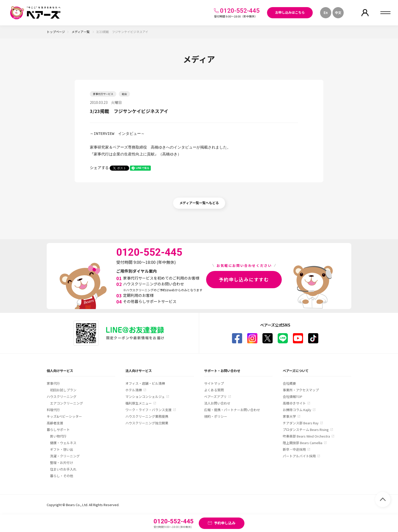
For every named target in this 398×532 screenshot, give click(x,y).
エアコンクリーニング (67, 403)
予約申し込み (225, 523)
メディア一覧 (81, 32)
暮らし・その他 (62, 476)
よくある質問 (214, 390)
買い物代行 (58, 436)
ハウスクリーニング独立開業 (147, 423)
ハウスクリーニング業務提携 (147, 416)
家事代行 (53, 383)
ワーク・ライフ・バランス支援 (148, 410)
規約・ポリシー (216, 416)
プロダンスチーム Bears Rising (306, 430)
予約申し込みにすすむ (244, 279)
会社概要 (289, 383)
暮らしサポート (58, 430)
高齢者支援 (55, 423)
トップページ (56, 32)
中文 (338, 13)
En (326, 13)
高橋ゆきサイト (294, 403)
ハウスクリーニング (62, 397)
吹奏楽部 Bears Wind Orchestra (306, 436)
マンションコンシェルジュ (145, 397)
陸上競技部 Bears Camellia (303, 443)
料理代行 (53, 410)
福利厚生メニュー (139, 403)
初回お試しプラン (63, 390)
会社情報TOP (293, 397)
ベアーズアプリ (215, 397)
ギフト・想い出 (62, 449)
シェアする (99, 167)
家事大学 (289, 416)
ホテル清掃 (134, 390)
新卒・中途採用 (294, 449)
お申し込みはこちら (290, 12)
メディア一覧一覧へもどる (199, 203)
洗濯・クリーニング (65, 456)
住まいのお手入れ (63, 469)
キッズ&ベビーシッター (64, 416)
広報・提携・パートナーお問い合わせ (232, 410)
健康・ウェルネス (63, 443)
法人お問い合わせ (217, 403)
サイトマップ (214, 383)
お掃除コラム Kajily (297, 410)
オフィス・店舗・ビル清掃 (145, 383)
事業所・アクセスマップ (301, 390)
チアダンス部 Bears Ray (301, 423)
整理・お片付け (62, 463)
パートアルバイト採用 (299, 456)
